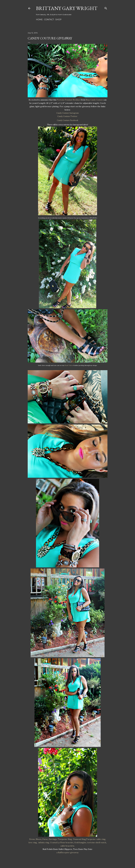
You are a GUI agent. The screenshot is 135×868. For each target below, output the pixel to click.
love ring (33, 842)
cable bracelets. (67, 846)
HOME (39, 20)
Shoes (39, 839)
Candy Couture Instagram (67, 113)
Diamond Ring (79, 839)
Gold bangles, (80, 842)
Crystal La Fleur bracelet (62, 842)
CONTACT (49, 20)
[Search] (106, 8)
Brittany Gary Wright (67, 8)
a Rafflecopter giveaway (67, 852)
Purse (45, 839)
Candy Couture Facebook (68, 120)
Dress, (32, 839)
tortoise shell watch (97, 842)
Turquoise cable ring (96, 839)
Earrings (53, 839)
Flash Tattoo (69, 365)
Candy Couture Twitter (67, 116)
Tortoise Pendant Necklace (69, 100)
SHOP (58, 20)
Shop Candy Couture (94, 100)
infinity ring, (44, 842)
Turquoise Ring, (65, 839)
